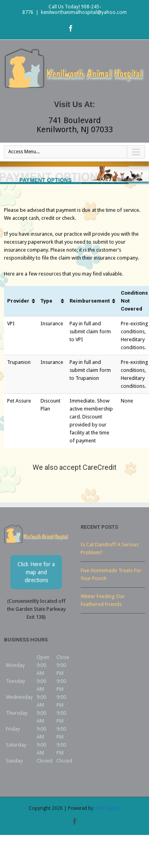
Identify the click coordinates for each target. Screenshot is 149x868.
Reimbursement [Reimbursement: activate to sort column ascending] (90, 301)
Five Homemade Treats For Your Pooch (111, 574)
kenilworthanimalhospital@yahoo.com (84, 12)
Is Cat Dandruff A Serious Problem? (110, 548)
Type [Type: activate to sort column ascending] (46, 301)
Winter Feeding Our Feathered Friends (103, 600)
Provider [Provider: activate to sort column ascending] (18, 301)
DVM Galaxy (108, 808)
